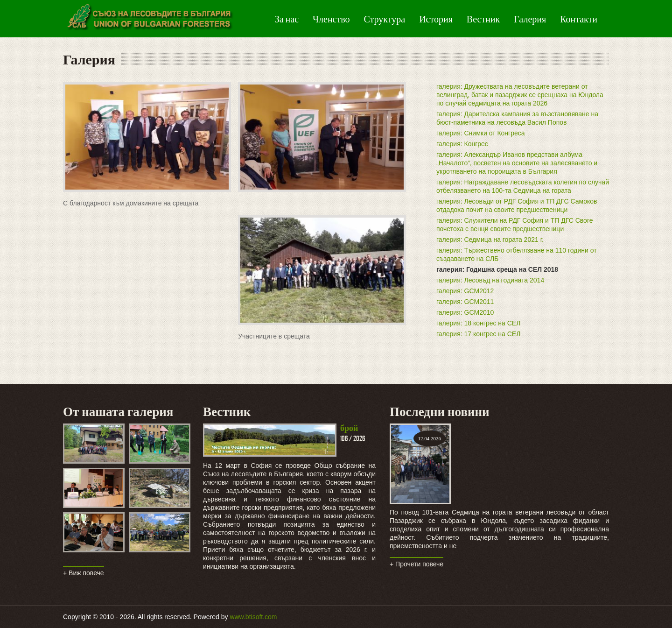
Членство (331, 19)
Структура (385, 19)
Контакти (579, 19)
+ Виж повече (84, 573)
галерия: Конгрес (462, 144)
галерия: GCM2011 (465, 302)
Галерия (530, 19)
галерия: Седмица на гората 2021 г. (490, 240)
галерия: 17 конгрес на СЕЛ (478, 334)
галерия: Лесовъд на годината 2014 (490, 280)
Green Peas (149, 19)
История (436, 19)
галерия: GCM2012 (465, 291)
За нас (287, 19)
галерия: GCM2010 (465, 312)
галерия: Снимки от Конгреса (481, 133)
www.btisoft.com (253, 617)
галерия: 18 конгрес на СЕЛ (478, 323)
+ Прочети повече (416, 564)
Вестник (483, 19)
